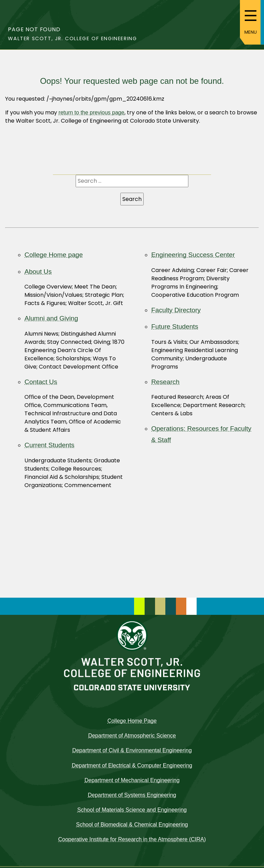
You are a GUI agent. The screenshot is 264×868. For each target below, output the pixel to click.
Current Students (49, 445)
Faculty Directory (176, 310)
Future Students (175, 326)
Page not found (34, 29)
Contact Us (41, 382)
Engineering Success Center (193, 255)
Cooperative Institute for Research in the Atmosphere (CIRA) (132, 839)
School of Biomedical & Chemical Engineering (132, 825)
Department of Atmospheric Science (132, 736)
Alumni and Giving (51, 318)
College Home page (54, 255)
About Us (38, 272)
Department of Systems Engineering (132, 795)
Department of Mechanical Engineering (132, 780)
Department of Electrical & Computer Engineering (132, 765)
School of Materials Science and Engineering (132, 810)
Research (165, 382)
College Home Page (132, 721)
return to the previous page (91, 112)
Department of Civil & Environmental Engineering (132, 750)
